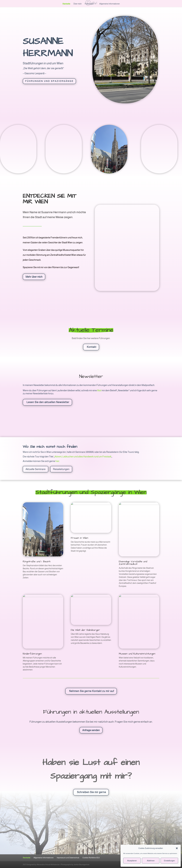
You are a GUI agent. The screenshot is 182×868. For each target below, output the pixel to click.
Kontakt (92, 347)
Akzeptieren (132, 861)
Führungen (89, 4)
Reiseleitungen (61, 469)
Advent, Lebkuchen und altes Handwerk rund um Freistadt (83, 457)
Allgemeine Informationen (109, 4)
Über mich (77, 4)
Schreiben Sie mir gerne (92, 792)
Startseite (66, 4)
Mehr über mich (34, 277)
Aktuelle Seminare (36, 469)
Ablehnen (151, 861)
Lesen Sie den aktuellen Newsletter (48, 402)
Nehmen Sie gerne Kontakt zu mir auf (92, 691)
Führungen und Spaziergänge (49, 81)
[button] (177, 848)
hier (57, 461)
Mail (99, 390)
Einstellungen (169, 861)
